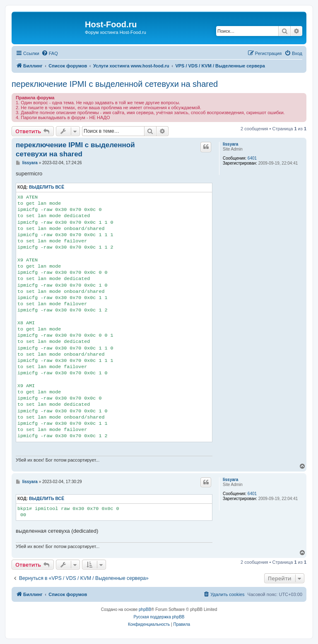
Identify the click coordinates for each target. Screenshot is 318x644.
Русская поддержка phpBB (159, 617)
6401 (252, 158)
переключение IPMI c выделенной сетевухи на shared (115, 84)
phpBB (145, 609)
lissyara (230, 144)
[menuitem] (50, 53)
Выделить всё (47, 187)
